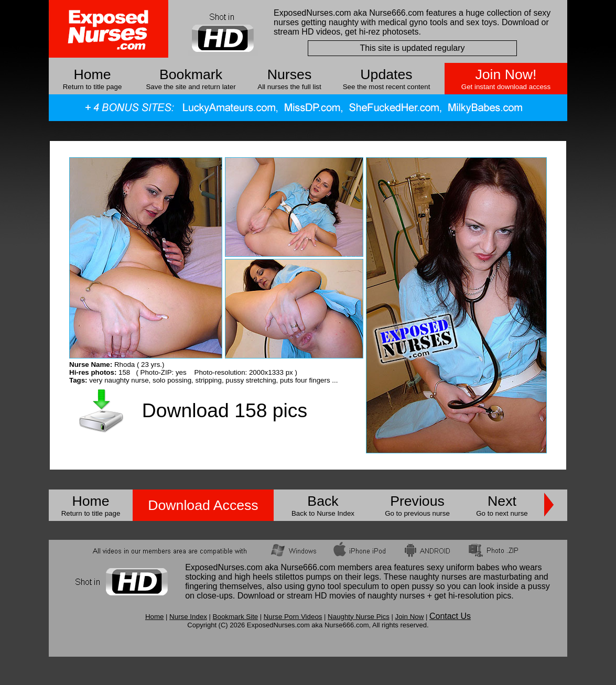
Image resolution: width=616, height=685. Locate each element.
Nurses (289, 74)
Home (92, 74)
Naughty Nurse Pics (359, 617)
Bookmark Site (236, 617)
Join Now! (506, 74)
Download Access (203, 505)
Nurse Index (188, 617)
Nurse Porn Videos (293, 617)
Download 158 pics (225, 410)
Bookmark (191, 74)
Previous (417, 501)
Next (502, 501)
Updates (386, 74)
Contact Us (450, 616)
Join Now (409, 617)
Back (323, 501)
